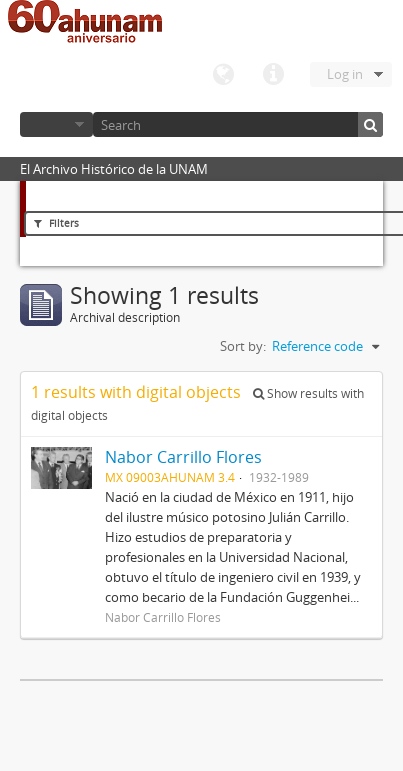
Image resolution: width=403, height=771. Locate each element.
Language (223, 75)
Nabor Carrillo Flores (183, 457)
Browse (56, 124)
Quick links (273, 75)
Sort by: (243, 346)
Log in (345, 74)
